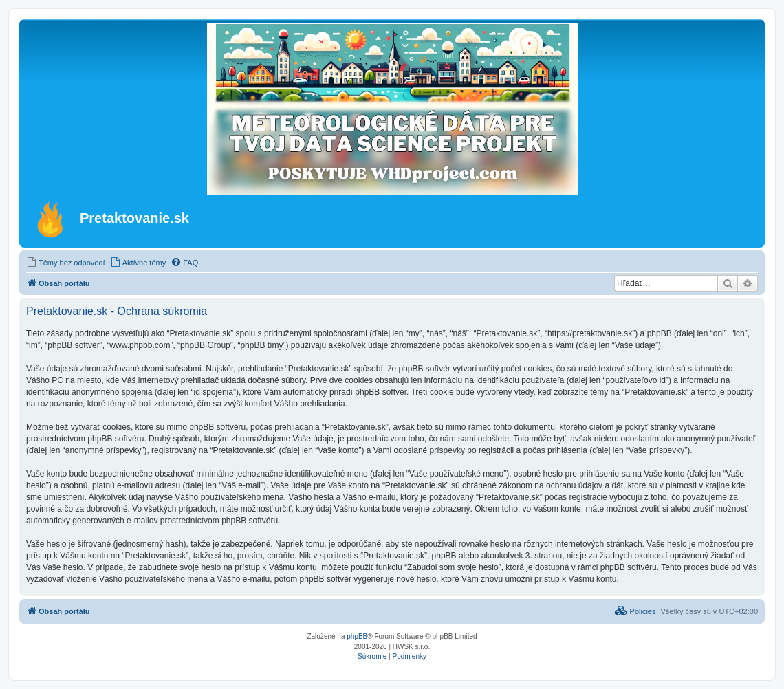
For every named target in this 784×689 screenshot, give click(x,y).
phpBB (357, 636)
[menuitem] (66, 263)
